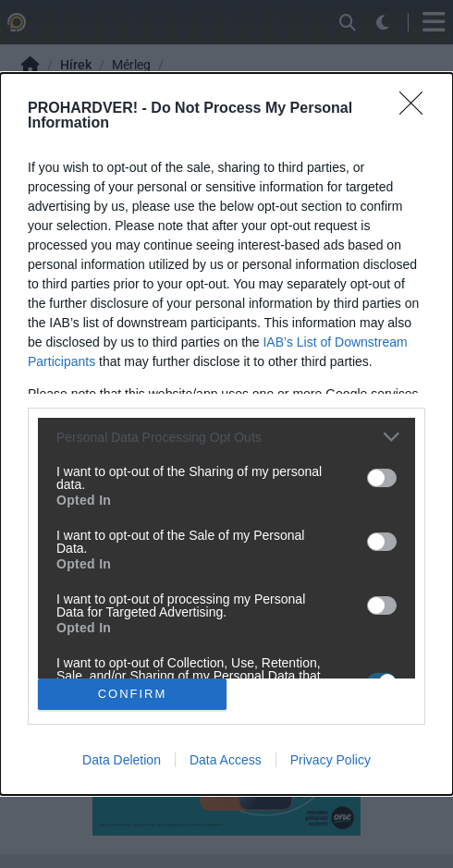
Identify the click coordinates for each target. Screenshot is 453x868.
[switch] (382, 478)
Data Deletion (122, 760)
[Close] (417, 109)
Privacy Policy (331, 760)
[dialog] (226, 434)
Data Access (226, 760)
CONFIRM (133, 694)
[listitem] (226, 437)
